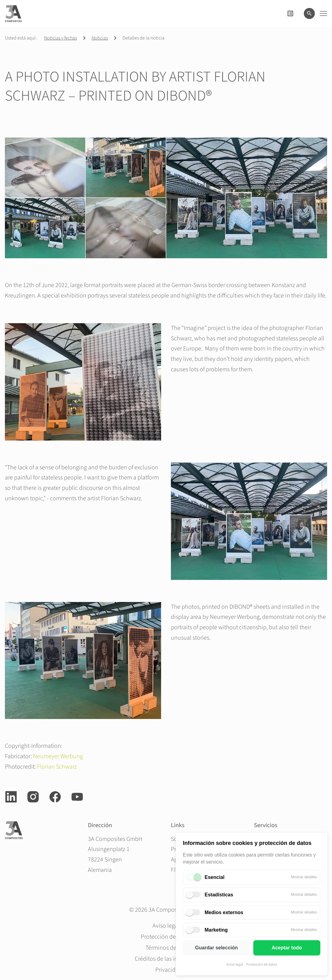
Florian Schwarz (57, 767)
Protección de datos (262, 965)
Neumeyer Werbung (58, 756)
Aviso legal (235, 965)
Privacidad (169, 970)
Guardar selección (217, 948)
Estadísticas (219, 895)
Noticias (100, 38)
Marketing (216, 930)
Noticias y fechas (60, 38)
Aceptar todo (287, 948)
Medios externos (224, 912)
